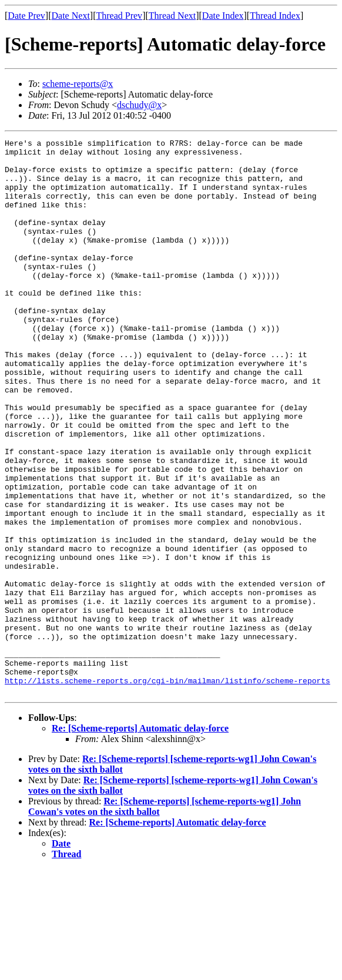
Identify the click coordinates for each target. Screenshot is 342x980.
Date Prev (26, 16)
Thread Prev (119, 16)
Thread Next (172, 16)
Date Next (71, 16)
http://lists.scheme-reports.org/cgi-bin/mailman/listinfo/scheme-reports (167, 790)
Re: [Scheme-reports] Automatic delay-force (140, 839)
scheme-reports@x (78, 84)
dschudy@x (139, 105)
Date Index (223, 16)
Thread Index (275, 16)
